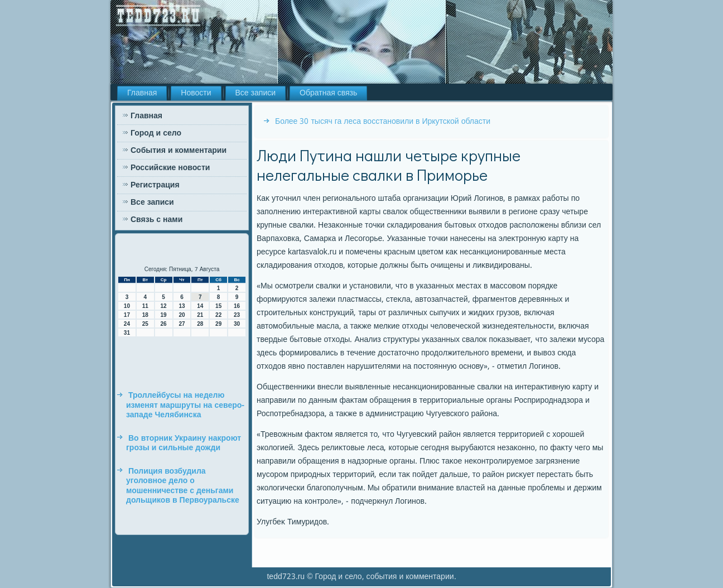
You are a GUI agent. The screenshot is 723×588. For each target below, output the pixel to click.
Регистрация (155, 185)
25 (145, 324)
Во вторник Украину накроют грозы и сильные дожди (184, 444)
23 (237, 315)
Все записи (256, 93)
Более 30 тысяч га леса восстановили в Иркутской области (383, 122)
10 (127, 306)
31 (127, 333)
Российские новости (170, 168)
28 (200, 324)
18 (145, 315)
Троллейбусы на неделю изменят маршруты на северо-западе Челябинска (185, 405)
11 (145, 306)
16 (237, 306)
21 (200, 315)
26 (164, 324)
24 (127, 324)
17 (127, 315)
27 (182, 324)
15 (218, 306)
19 (164, 315)
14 (200, 306)
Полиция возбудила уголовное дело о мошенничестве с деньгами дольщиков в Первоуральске (183, 486)
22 (218, 315)
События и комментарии (179, 151)
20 (182, 315)
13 (182, 306)
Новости (196, 93)
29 (218, 324)
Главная (142, 93)
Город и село (156, 133)
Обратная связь (328, 93)
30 (237, 324)
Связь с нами (156, 220)
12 (164, 306)
